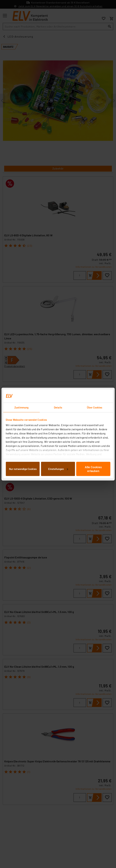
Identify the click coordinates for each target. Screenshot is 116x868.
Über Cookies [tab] (94, 407)
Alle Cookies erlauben (93, 469)
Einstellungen (58, 469)
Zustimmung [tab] (22, 407)
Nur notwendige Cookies (23, 469)
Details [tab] (58, 407)
